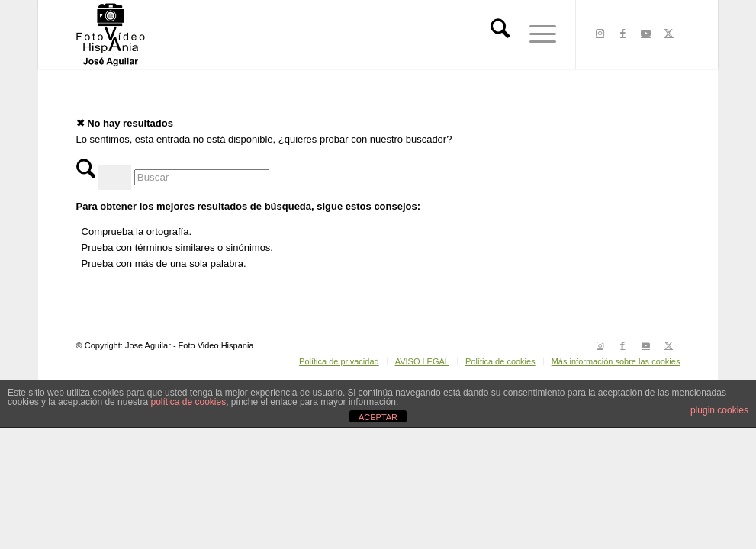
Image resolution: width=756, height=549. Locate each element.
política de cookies (188, 402)
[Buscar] (500, 34)
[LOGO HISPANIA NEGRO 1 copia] (111, 34)
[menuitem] (500, 34)
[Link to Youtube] (645, 34)
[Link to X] (668, 34)
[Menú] (538, 34)
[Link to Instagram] (600, 34)
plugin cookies (719, 410)
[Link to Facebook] (622, 34)
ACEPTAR (378, 417)
